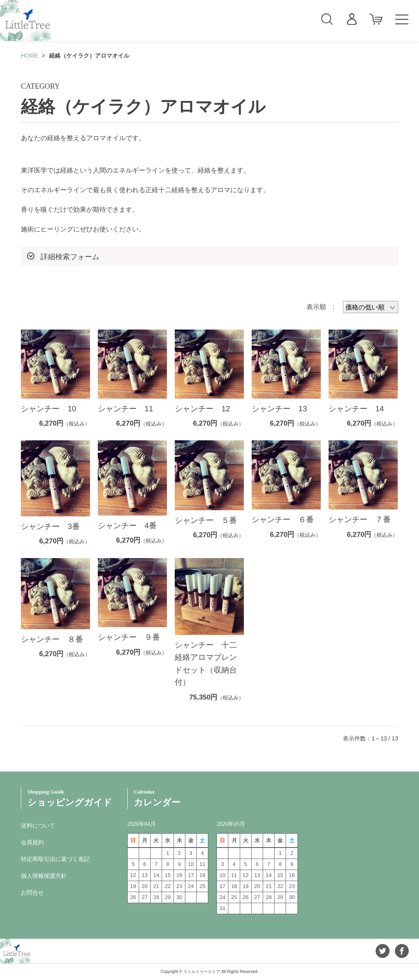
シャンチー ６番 (283, 519)
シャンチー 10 (48, 409)
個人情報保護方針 (44, 876)
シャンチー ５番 (206, 520)
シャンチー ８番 (56, 639)
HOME (29, 56)
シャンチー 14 (356, 409)
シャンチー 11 (125, 409)
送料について (38, 825)
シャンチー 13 (279, 409)
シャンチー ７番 (360, 519)
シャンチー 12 (202, 409)
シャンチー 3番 (50, 526)
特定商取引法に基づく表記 (55, 859)
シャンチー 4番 (127, 526)
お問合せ (32, 893)
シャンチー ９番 (133, 637)
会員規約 (32, 842)
